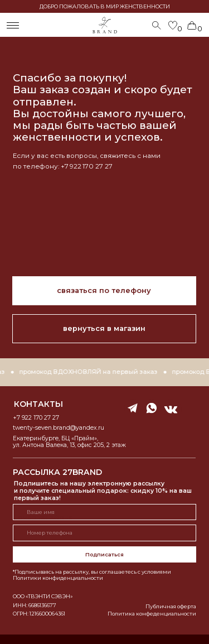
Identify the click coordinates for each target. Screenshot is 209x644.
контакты (38, 404)
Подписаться (104, 554)
